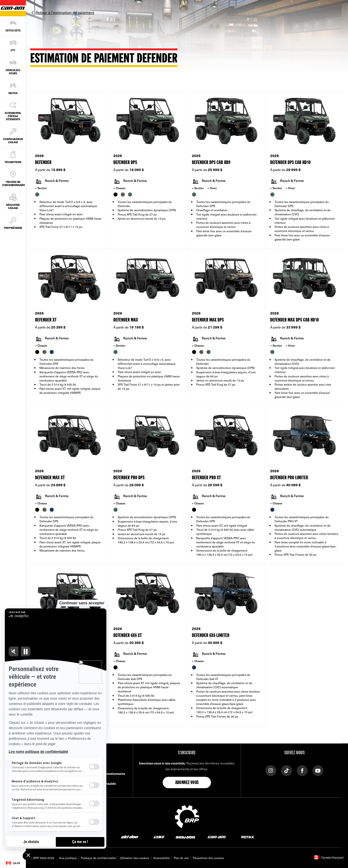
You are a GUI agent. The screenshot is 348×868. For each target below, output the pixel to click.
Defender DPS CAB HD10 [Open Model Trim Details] (290, 163)
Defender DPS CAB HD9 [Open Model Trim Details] (211, 163)
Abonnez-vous (187, 783)
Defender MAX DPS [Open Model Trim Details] (208, 320)
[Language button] (13, 863)
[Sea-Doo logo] (185, 837)
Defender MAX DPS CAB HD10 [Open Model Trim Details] (294, 320)
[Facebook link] (302, 770)
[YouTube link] (318, 770)
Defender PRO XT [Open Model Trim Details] (206, 478)
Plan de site (181, 858)
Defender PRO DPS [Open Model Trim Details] (129, 478)
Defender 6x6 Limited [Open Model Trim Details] (211, 636)
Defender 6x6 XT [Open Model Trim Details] (128, 636)
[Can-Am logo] (217, 837)
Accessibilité (162, 858)
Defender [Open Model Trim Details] (43, 163)
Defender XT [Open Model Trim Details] (46, 320)
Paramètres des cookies (208, 858)
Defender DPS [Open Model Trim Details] (125, 163)
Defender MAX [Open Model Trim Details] (126, 320)
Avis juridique (68, 858)
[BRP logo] (187, 816)
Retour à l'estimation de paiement (65, 12)
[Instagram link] (271, 770)
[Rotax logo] (248, 837)
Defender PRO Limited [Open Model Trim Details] (289, 478)
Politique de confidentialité (98, 858)
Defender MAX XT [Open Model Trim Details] (50, 478)
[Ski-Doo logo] (130, 837)
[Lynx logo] (159, 837)
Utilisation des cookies (135, 858)
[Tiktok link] (286, 770)
